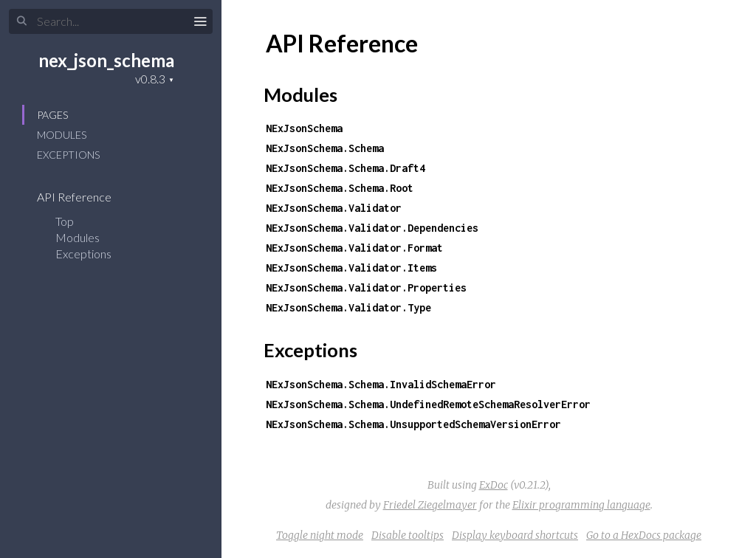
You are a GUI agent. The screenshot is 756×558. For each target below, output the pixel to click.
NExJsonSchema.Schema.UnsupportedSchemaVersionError (413, 424)
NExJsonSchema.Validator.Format (354, 248)
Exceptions (68, 155)
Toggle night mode (320, 535)
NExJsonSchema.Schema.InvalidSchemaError (381, 384)
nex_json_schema (106, 60)
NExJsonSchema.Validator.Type (348, 307)
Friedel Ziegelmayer (430, 505)
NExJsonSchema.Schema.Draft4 (346, 168)
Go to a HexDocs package (644, 535)
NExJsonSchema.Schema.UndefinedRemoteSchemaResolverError (428, 404)
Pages (52, 115)
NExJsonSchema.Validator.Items (351, 268)
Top (65, 221)
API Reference (84, 197)
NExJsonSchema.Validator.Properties (366, 287)
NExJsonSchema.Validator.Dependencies (372, 228)
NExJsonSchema (304, 128)
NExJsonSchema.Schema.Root (340, 188)
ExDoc (494, 485)
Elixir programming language (581, 505)
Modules (62, 135)
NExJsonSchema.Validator (334, 208)
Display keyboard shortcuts (515, 535)
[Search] (111, 21)
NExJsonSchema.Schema (325, 148)
